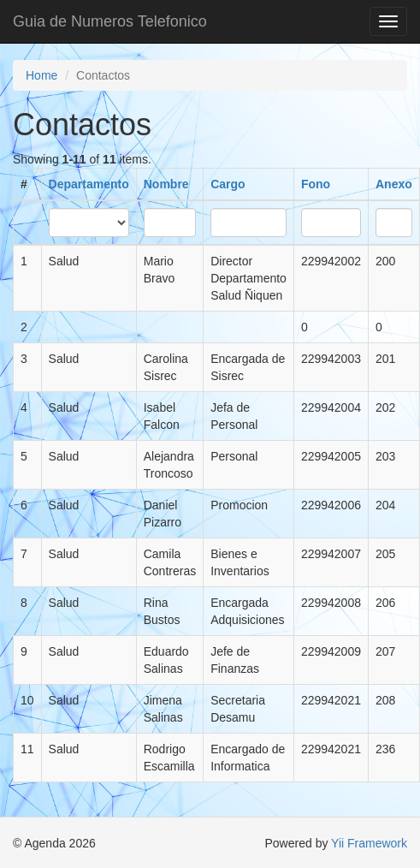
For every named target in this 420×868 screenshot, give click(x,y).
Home (41, 75)
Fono (316, 184)
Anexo (394, 184)
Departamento (89, 184)
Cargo (228, 184)
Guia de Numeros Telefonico (110, 21)
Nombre (166, 184)
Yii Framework (369, 843)
